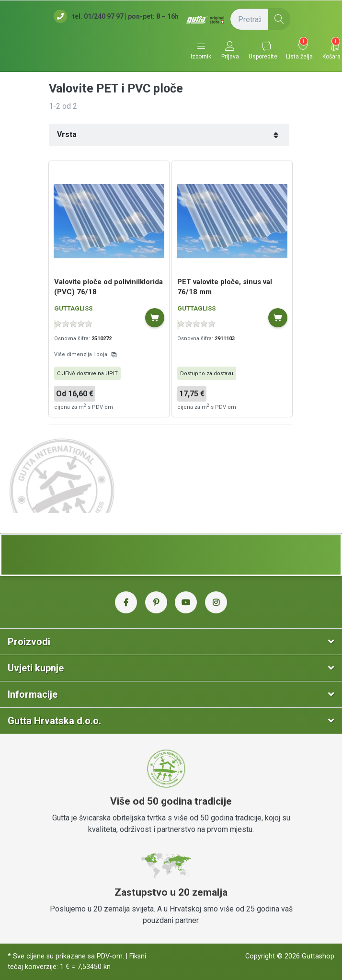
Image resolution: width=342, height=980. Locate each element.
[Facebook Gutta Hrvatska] (126, 602)
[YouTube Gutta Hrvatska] (186, 602)
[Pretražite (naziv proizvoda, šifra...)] (260, 19)
